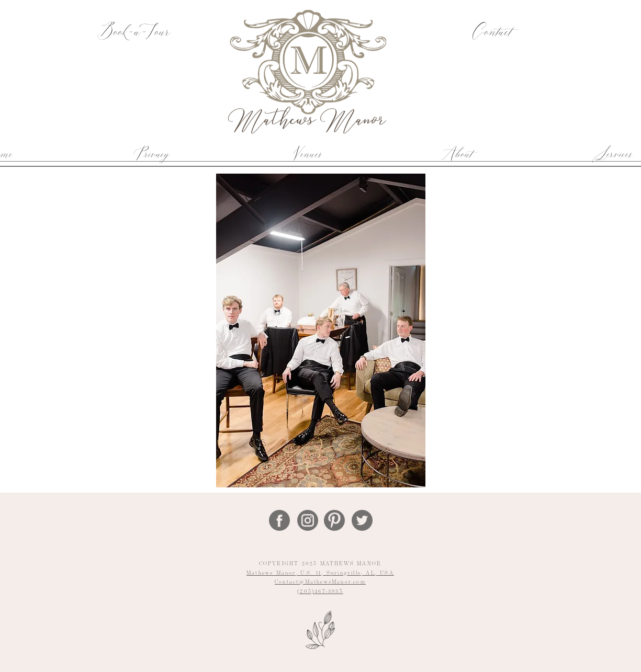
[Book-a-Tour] (134, 33)
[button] (307, 153)
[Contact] (491, 33)
